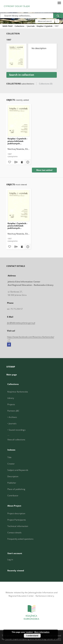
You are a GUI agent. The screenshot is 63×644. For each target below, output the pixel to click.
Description (13, 476)
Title (9, 457)
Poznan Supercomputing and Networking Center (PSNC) (33, 639)
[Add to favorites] (9, 162)
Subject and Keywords (18, 470)
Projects (11, 404)
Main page (12, 375)
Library (11, 398)
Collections (20, 26)
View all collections (16, 440)
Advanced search (45, 21)
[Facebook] (9, 345)
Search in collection (22, 75)
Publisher (12, 483)
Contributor (13, 496)
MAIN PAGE (8, 26)
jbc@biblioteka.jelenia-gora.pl (21, 323)
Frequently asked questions (20, 539)
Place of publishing (16, 489)
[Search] (58, 16)
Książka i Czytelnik (45, 26)
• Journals (31, 26)
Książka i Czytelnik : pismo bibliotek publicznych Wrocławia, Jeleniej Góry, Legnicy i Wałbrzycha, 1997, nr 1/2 (18, 141)
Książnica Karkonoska (18, 392)
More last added (44, 170)
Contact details (15, 533)
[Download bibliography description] (15, 162)
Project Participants (17, 520)
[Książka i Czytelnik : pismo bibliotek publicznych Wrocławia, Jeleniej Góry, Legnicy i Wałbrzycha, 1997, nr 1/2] (19, 121)
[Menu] (59, 3)
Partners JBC (13, 411)
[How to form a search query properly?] (57, 21)
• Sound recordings (16, 430)
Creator (11, 464)
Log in (10, 560)
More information (42, 632)
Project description (16, 513)
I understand (32, 636)
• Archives (12, 417)
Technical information (18, 526)
